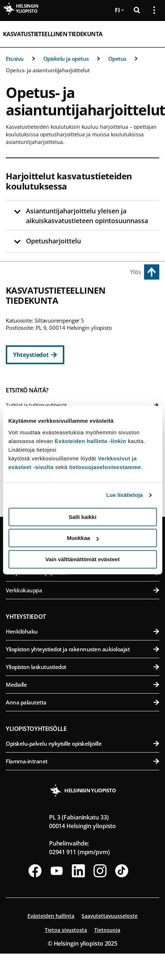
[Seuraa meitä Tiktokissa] (122, 871)
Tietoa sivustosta (66, 930)
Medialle (82, 685)
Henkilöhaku (82, 631)
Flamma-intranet (82, 761)
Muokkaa (83, 538)
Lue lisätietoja (125, 495)
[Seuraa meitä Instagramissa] (100, 871)
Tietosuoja (107, 930)
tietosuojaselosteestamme (105, 467)
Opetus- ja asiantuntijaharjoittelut (48, 70)
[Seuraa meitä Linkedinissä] (78, 871)
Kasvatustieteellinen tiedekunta (53, 34)
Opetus (117, 59)
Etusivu (15, 59)
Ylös (136, 272)
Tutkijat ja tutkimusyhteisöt (82, 405)
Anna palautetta (82, 702)
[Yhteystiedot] (35, 355)
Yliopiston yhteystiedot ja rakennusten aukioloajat (82, 649)
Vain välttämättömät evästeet (83, 559)
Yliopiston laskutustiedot (82, 667)
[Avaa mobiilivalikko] (151, 34)
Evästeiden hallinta (51, 916)
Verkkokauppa (82, 590)
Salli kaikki (82, 517)
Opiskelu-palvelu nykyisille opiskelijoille (82, 743)
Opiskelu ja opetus (66, 59)
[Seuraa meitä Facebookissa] (35, 871)
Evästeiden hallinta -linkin (91, 441)
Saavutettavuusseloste (110, 916)
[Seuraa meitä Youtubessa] (57, 871)
